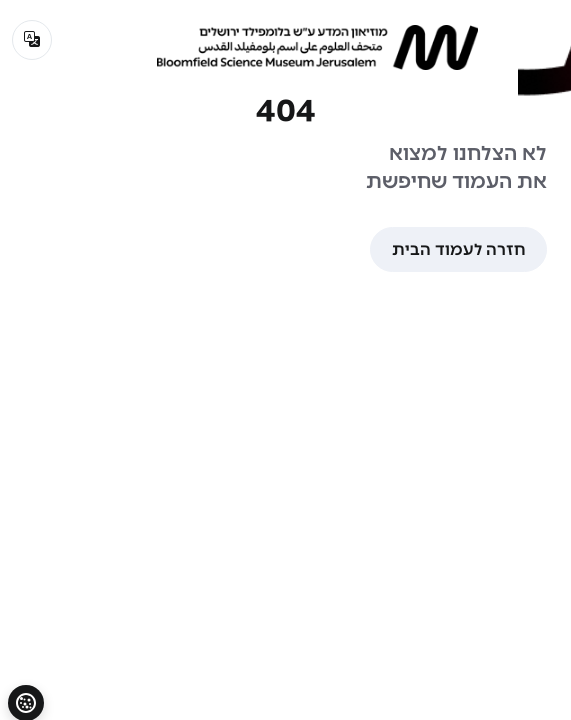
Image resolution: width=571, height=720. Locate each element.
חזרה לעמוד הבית (458, 249)
